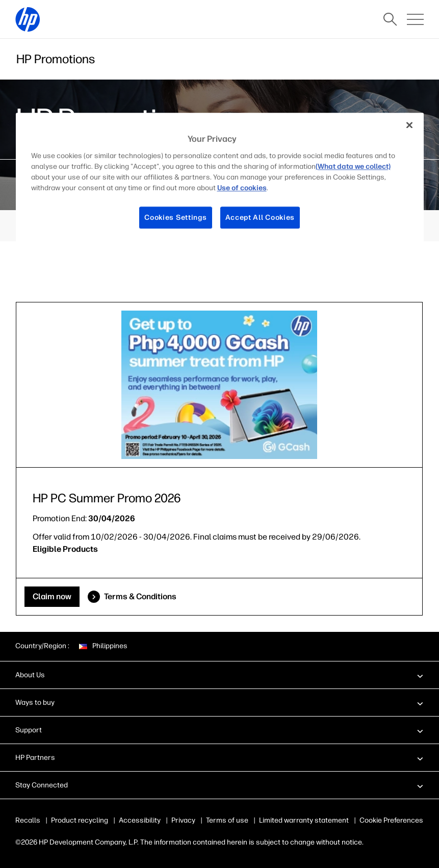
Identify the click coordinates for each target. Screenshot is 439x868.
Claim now (52, 596)
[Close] (409, 125)
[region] (220, 179)
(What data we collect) (353, 167)
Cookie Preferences (391, 820)
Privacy (183, 820)
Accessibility (140, 820)
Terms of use (227, 820)
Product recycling (80, 820)
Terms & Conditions (140, 596)
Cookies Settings (175, 218)
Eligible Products (65, 549)
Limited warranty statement (304, 820)
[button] (219, 675)
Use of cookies (242, 188)
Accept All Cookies (260, 218)
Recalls (28, 820)
